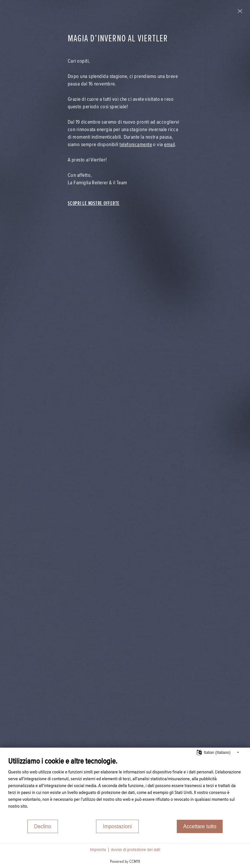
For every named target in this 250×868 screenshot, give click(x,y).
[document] (125, 788)
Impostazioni (117, 826)
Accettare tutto (200, 826)
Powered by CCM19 (125, 861)
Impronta (98, 850)
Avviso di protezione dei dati (136, 850)
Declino (43, 826)
